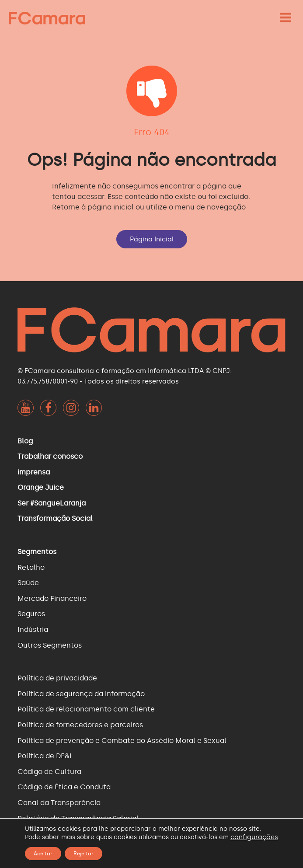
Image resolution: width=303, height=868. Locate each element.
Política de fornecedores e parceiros (80, 725)
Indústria (33, 629)
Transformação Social (55, 518)
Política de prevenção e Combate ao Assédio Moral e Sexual (122, 741)
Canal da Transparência (59, 803)
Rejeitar (84, 854)
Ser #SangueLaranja (52, 503)
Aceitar (43, 854)
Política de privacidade (57, 678)
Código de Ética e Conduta (64, 787)
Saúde (28, 583)
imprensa (34, 472)
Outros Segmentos (50, 645)
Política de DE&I (45, 756)
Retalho (31, 567)
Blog (25, 441)
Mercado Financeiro (52, 598)
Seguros (31, 614)
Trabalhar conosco (50, 456)
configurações (254, 837)
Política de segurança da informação (81, 694)
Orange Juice (41, 487)
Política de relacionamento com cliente (86, 709)
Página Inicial (152, 239)
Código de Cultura (49, 772)
